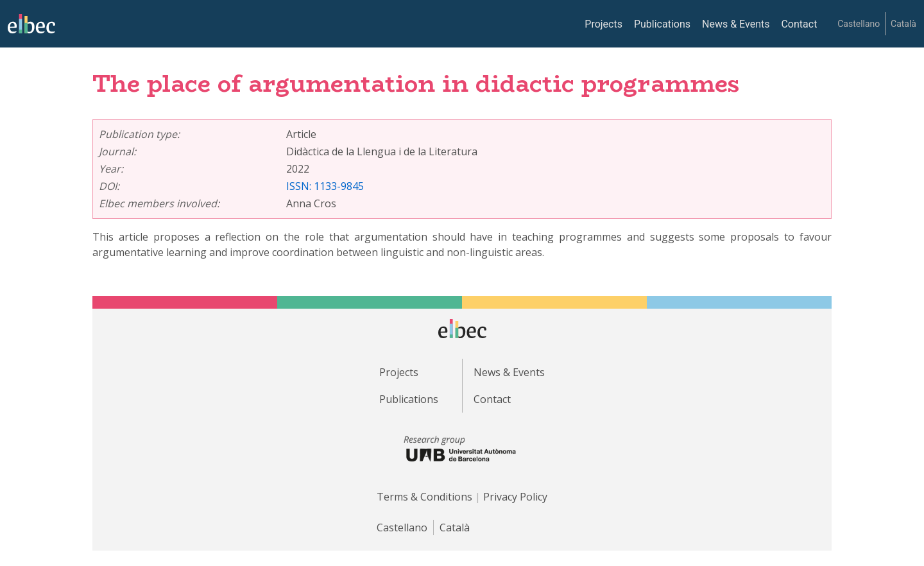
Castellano (859, 24)
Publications (662, 24)
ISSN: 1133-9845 (325, 186)
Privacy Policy (515, 497)
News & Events (736, 24)
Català (903, 24)
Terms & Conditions (424, 497)
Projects (603, 24)
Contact (799, 24)
